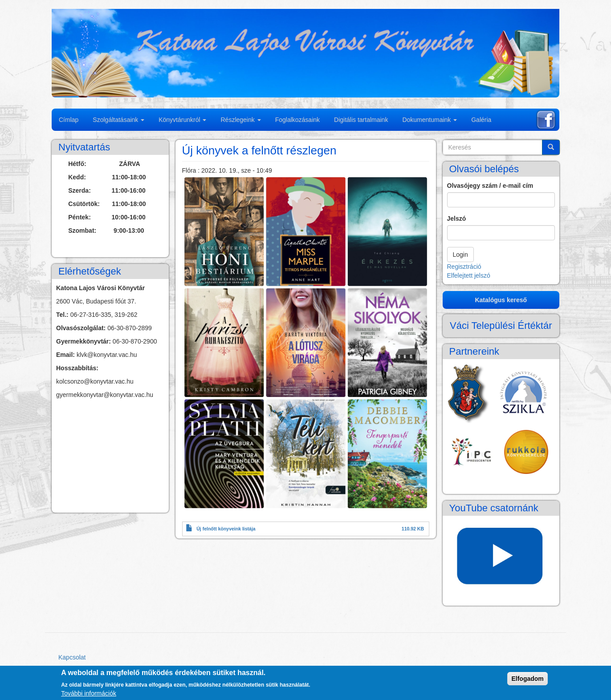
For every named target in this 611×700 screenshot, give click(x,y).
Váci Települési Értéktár (501, 326)
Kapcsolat (72, 657)
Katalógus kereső (501, 300)
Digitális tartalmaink (361, 120)
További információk (89, 693)
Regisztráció (464, 267)
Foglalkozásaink (297, 120)
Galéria (481, 120)
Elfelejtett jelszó (469, 275)
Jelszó (457, 218)
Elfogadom (527, 679)
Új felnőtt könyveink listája (226, 529)
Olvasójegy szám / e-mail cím (490, 186)
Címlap (69, 120)
